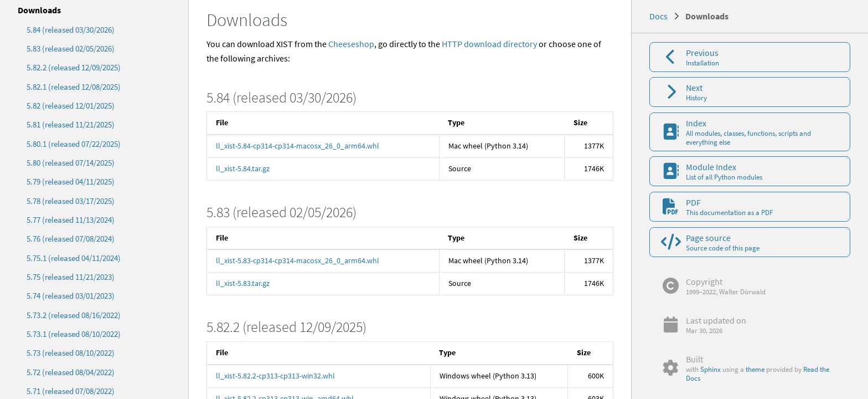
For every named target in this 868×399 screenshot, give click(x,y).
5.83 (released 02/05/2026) (71, 48)
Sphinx (711, 369)
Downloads (39, 10)
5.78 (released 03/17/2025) (71, 201)
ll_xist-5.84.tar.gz (243, 168)
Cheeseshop (351, 44)
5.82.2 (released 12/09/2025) (74, 67)
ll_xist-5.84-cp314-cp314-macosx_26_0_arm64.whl (298, 146)
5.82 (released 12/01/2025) (71, 106)
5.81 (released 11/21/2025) (71, 124)
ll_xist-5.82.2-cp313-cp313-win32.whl (275, 376)
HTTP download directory (489, 44)
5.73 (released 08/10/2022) (71, 353)
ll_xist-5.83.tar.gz (243, 283)
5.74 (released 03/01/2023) (71, 296)
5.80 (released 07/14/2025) (71, 163)
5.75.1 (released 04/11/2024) (74, 258)
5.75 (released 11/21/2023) (71, 277)
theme (755, 369)
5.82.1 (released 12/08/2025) (74, 87)
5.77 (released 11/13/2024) (71, 220)
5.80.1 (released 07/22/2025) (74, 144)
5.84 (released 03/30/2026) (71, 30)
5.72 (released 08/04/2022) (71, 372)
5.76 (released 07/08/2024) (71, 239)
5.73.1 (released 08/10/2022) (74, 334)
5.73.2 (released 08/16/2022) (74, 315)
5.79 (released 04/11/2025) (71, 181)
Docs (658, 16)
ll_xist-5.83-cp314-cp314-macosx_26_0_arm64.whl (298, 260)
